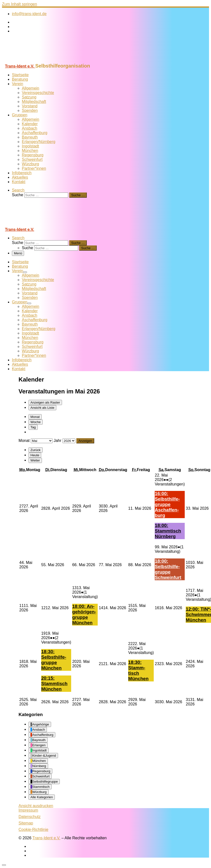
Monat (35, 417)
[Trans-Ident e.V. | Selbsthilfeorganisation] (33, 61)
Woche (36, 422)
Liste (42, 408)
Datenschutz (30, 817)
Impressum (28, 810)
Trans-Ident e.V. (46, 838)
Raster (45, 402)
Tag (33, 427)
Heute (35, 455)
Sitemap (26, 823)
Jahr (57, 441)
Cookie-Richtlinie (33, 830)
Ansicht (36, 806)
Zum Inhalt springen (19, 4)
